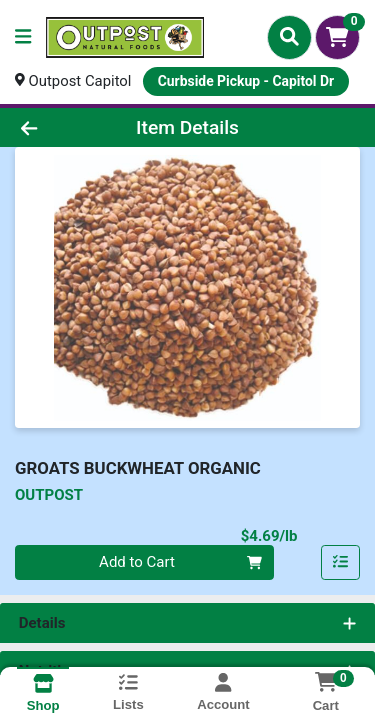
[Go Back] (58, 127)
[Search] (289, 37)
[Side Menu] (23, 37)
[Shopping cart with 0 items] (337, 37)
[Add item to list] (341, 563)
